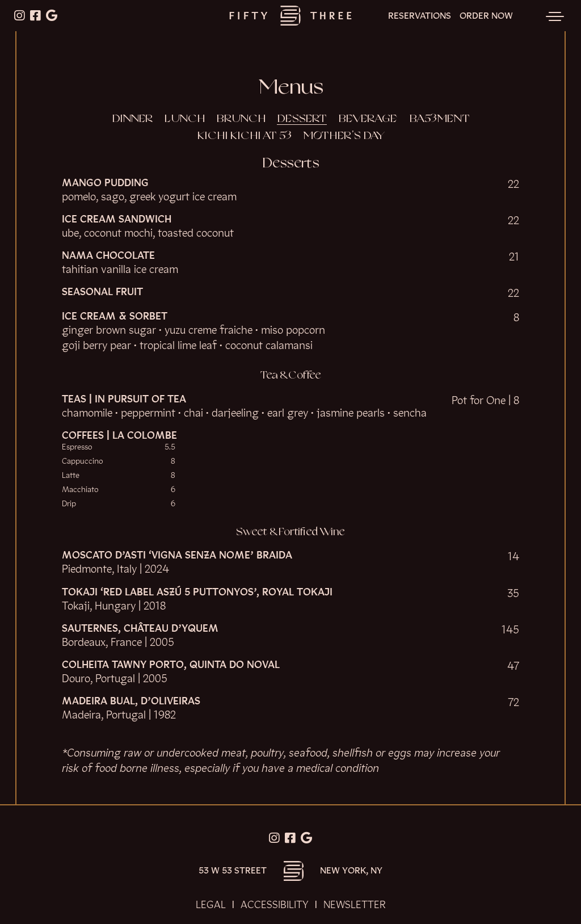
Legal (211, 905)
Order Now (486, 16)
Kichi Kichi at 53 (244, 136)
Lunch (185, 119)
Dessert (302, 119)
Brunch (241, 119)
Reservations (420, 16)
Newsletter (355, 905)
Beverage (368, 119)
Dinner (132, 119)
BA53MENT (439, 119)
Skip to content (45, 52)
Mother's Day (344, 136)
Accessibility (275, 905)
